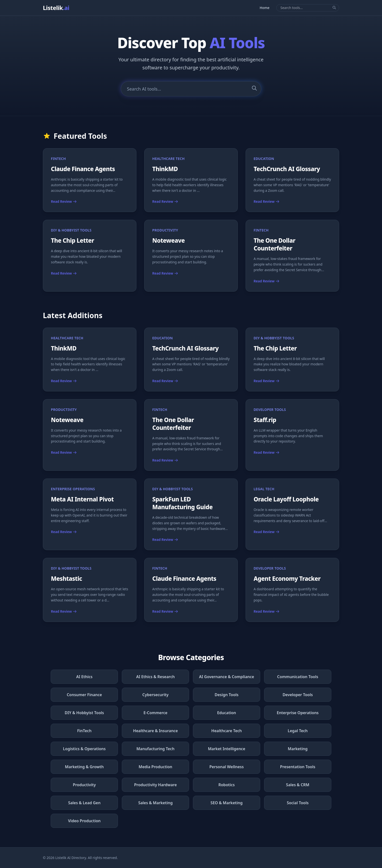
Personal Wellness (227, 767)
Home (265, 8)
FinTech (84, 731)
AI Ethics (84, 677)
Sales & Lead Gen (84, 803)
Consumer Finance (84, 695)
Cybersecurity (155, 695)
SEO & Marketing (227, 803)
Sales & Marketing (155, 803)
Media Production (155, 767)
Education (227, 713)
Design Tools (227, 695)
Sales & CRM (298, 785)
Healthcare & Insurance (155, 731)
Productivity (84, 785)
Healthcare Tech (226, 731)
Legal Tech (298, 731)
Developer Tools (298, 695)
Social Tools (298, 803)
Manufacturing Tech (155, 749)
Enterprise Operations (298, 713)
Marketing (298, 749)
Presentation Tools (298, 767)
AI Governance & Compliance (227, 677)
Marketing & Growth (84, 767)
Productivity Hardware (156, 785)
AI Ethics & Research (155, 677)
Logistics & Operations (84, 749)
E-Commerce (155, 713)
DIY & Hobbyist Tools (84, 713)
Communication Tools (298, 677)
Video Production (84, 821)
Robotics (226, 785)
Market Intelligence (226, 749)
